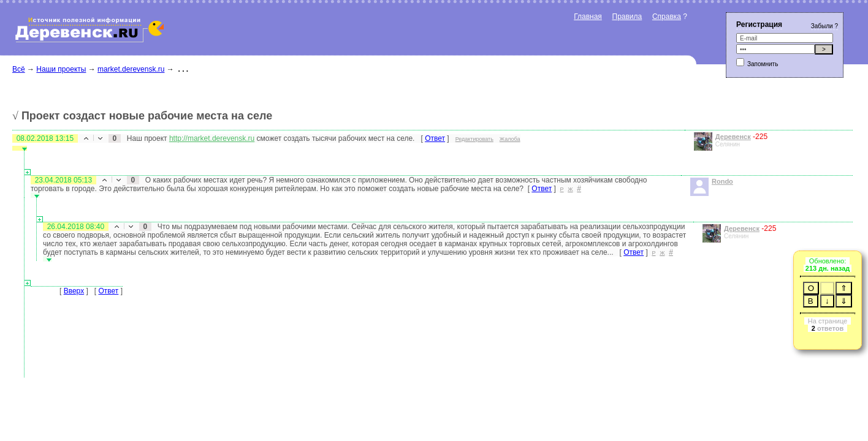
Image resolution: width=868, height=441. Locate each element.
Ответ (435, 138)
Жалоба (510, 139)
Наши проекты (61, 69)
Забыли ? (824, 26)
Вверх (74, 291)
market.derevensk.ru (131, 69)
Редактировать (474, 139)
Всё (19, 69)
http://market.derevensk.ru (212, 138)
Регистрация (759, 24)
